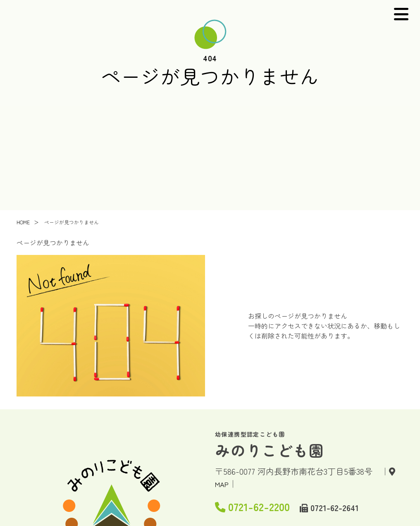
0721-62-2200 (267, 504)
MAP (224, 484)
